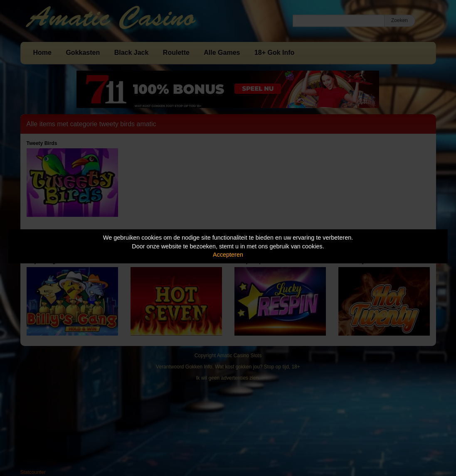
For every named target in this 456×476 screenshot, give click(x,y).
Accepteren (228, 255)
